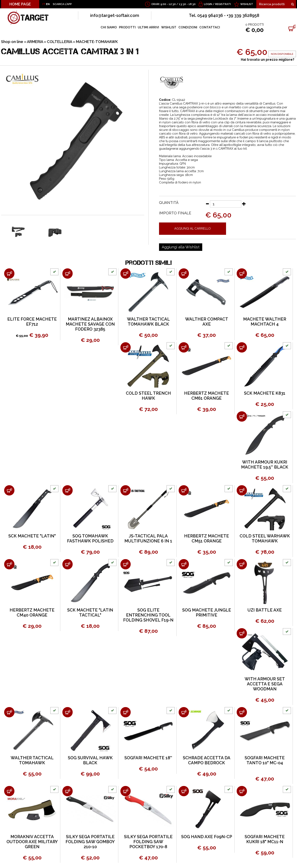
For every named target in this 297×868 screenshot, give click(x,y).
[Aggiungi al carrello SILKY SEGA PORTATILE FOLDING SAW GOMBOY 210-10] (68, 791)
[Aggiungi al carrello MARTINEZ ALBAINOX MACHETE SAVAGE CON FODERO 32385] (68, 274)
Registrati (223, 4)
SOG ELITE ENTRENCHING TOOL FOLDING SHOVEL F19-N (148, 615)
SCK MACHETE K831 (265, 393)
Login (208, 4)
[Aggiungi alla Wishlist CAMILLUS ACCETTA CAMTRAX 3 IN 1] (181, 247)
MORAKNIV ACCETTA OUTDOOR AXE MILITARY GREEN (32, 842)
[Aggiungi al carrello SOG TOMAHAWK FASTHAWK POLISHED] (68, 490)
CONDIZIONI (188, 27)
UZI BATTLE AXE (265, 610)
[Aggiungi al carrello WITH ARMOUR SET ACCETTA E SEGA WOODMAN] (242, 633)
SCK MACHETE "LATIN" (32, 536)
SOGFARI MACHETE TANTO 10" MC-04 (265, 760)
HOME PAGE (20, 4)
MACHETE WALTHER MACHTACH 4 (265, 322)
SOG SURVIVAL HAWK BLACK (90, 760)
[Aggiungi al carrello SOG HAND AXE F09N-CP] (184, 791)
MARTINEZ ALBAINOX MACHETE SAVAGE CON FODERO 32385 (90, 324)
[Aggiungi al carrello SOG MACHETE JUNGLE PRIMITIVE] (184, 564)
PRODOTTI (127, 27)
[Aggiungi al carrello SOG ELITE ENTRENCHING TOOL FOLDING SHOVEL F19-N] (126, 564)
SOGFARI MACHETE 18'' (148, 758)
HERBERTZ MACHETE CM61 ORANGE (207, 396)
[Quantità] (226, 204)
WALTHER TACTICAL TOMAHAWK (32, 760)
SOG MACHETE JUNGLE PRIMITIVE (207, 613)
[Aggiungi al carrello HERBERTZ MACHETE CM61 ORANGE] (184, 347)
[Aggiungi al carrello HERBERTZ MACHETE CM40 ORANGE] (9, 564)
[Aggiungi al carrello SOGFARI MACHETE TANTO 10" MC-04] (242, 712)
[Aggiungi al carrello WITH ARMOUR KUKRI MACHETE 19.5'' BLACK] (242, 416)
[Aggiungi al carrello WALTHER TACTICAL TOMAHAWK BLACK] (126, 274)
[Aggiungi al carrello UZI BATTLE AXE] (242, 564)
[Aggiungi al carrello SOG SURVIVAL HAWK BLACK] (68, 712)
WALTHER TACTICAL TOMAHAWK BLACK (148, 322)
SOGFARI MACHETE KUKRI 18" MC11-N (265, 839)
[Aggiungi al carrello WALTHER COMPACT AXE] (184, 274)
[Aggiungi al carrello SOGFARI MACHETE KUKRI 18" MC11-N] (242, 791)
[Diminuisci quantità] (207, 204)
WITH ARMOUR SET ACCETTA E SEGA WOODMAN (265, 684)
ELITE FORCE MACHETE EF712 (32, 322)
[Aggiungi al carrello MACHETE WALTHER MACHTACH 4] (242, 274)
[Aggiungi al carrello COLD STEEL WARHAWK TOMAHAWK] (242, 490)
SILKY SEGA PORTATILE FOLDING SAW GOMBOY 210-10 (90, 842)
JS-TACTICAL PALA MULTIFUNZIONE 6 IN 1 (148, 538)
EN (48, 4)
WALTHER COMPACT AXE (207, 322)
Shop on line (12, 42)
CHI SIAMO (109, 27)
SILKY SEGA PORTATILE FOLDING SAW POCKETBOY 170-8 (148, 842)
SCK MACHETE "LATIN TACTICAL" (90, 613)
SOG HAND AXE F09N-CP (207, 837)
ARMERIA (35, 42)
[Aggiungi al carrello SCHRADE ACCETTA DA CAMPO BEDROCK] (184, 712)
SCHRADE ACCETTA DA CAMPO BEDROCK (207, 760)
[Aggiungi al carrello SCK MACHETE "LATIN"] (9, 490)
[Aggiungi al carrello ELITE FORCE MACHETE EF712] (9, 274)
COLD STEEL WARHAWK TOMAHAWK (265, 538)
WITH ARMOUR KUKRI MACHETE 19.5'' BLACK (265, 465)
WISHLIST (247, 4)
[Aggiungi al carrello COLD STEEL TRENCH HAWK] (126, 347)
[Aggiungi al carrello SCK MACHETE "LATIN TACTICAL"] (68, 564)
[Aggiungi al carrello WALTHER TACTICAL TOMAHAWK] (9, 712)
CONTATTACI (210, 27)
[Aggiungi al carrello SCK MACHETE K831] (242, 347)
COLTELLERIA (59, 42)
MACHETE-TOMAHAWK (97, 42)
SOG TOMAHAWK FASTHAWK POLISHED (90, 538)
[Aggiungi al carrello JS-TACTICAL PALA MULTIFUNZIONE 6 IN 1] (126, 490)
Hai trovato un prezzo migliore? (268, 60)
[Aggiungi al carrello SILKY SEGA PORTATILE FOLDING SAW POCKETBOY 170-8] (126, 791)
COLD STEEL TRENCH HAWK (148, 396)
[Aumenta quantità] (244, 204)
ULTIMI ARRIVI (148, 27)
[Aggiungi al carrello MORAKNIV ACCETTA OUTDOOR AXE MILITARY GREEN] (9, 791)
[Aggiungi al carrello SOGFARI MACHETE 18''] (126, 712)
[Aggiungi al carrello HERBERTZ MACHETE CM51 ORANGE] (184, 490)
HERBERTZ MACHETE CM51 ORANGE (207, 538)
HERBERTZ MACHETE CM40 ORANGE (32, 613)
